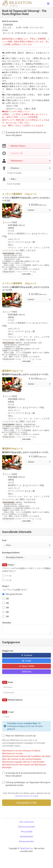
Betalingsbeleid (26, 836)
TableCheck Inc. (27, 848)
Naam (8, 682)
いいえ (7, 576)
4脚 (5, 612)
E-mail (8, 712)
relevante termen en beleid (26, 796)
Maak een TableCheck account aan (19, 736)
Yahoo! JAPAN (26, 666)
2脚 (5, 599)
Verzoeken (7, 623)
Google (26, 661)
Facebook (26, 655)
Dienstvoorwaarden (26, 827)
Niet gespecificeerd (12, 594)
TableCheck (26, 672)
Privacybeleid (27, 832)
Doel (4, 540)
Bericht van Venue (10, 21)
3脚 (5, 608)
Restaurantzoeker (26, 841)
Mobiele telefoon (12, 700)
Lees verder (26, 274)
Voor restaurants (27, 822)
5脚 (5, 617)
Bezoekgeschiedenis (11, 553)
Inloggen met (8, 651)
